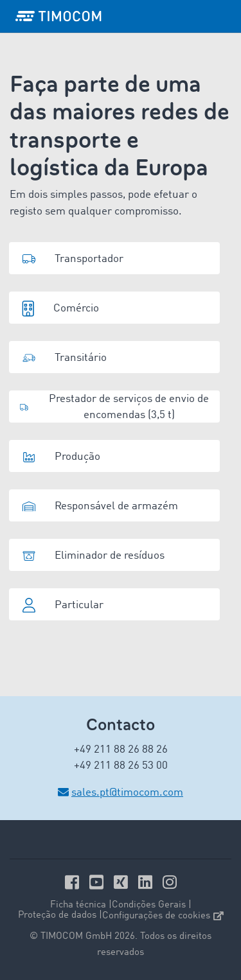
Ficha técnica (78, 905)
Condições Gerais (149, 905)
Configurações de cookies (163, 916)
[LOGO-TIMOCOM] (58, 16)
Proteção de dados (57, 915)
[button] (114, 258)
